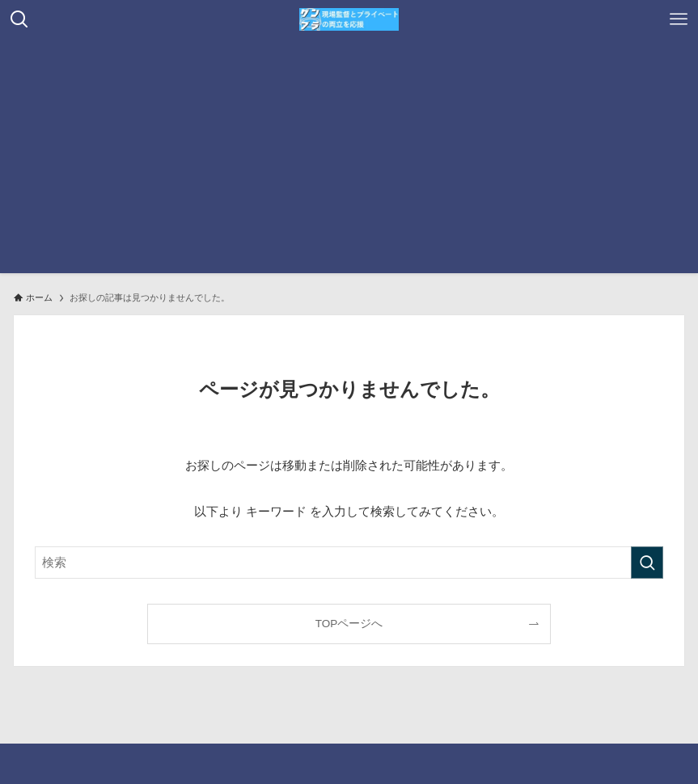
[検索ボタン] (19, 19)
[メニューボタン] (679, 19)
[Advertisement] (349, 160)
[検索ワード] (349, 563)
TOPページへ (349, 624)
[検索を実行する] (647, 563)
